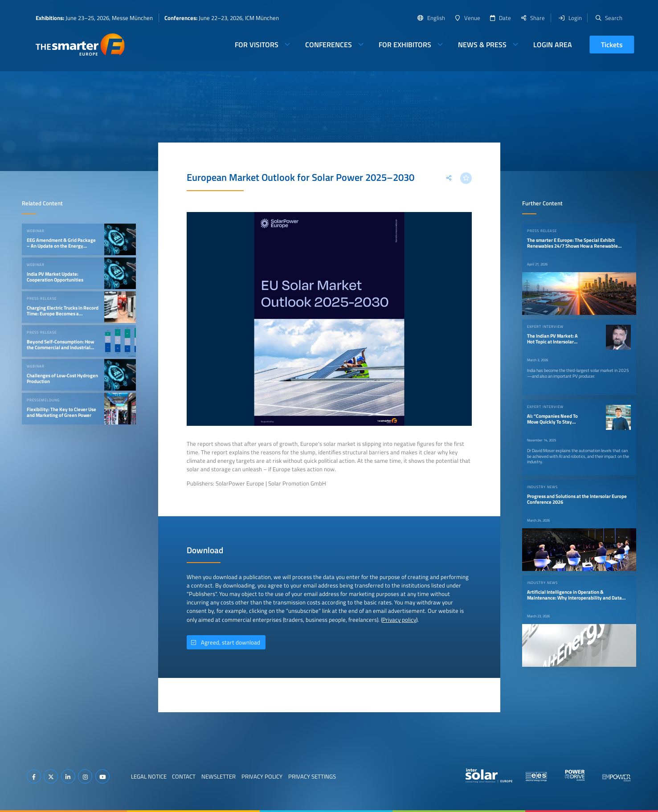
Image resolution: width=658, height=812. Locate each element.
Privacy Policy (262, 776)
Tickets (612, 45)
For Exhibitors (405, 45)
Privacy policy (399, 620)
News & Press (482, 45)
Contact (184, 776)
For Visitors (257, 45)
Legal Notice (149, 776)
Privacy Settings (312, 776)
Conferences (329, 45)
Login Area (553, 45)
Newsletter (219, 776)
